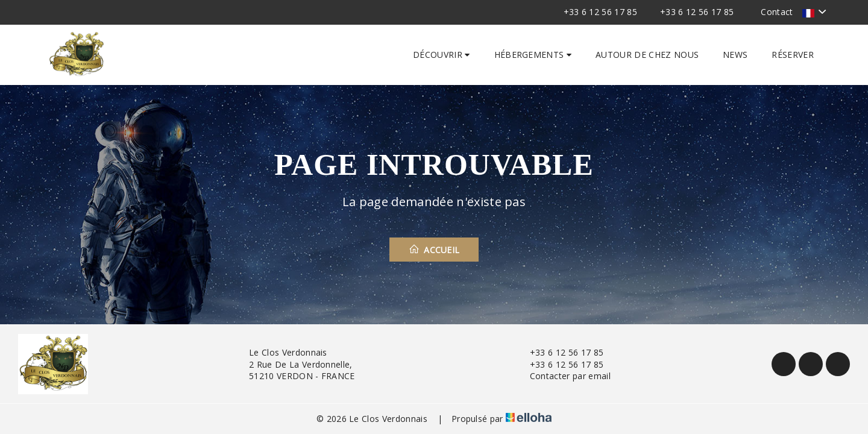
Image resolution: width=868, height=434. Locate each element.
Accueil (434, 250)
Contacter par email (563, 376)
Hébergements (533, 55)
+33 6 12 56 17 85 (560, 352)
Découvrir (442, 55)
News (735, 55)
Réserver (793, 55)
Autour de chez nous (647, 55)
